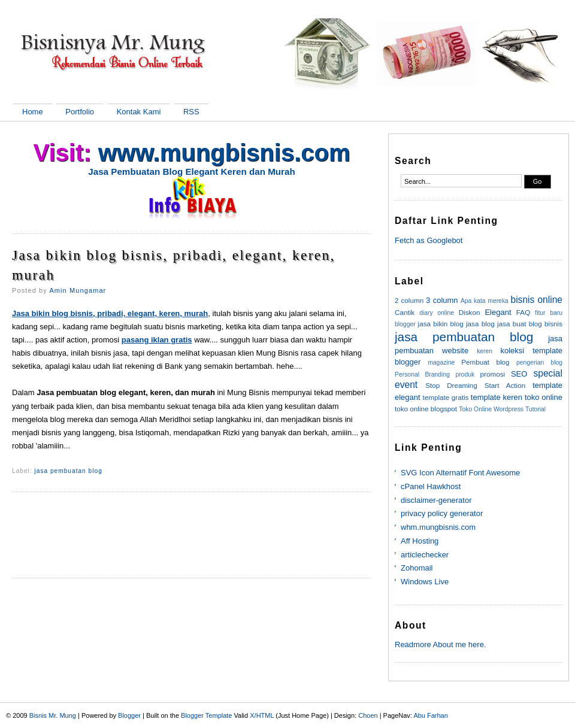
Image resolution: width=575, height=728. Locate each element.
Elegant (498, 312)
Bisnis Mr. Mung (53, 715)
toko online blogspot (426, 409)
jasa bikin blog (441, 324)
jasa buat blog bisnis (530, 324)
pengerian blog (539, 363)
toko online (544, 397)
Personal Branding (422, 374)
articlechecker (425, 555)
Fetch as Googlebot (429, 240)
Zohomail (417, 568)
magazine (441, 363)
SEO (519, 374)
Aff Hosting (420, 541)
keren (485, 351)
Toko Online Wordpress (491, 409)
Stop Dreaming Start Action (475, 385)
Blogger (129, 715)
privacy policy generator (442, 513)
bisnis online (536, 300)
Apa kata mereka (485, 301)
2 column (409, 300)
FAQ (523, 312)
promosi (493, 374)
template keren (497, 397)
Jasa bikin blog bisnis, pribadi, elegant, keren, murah (174, 265)
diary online (437, 313)
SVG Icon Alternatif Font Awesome (460, 473)
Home (33, 112)
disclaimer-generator (436, 500)
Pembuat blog (485, 362)
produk (465, 374)
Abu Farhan (430, 715)
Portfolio (80, 112)
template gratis (445, 397)
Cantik (405, 312)
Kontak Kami (139, 112)
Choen (368, 715)
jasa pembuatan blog (69, 471)
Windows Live (425, 582)
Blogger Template (206, 715)
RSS (191, 112)
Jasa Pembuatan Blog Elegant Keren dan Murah (192, 172)
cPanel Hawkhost (431, 486)
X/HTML (262, 715)
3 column (442, 300)
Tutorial (535, 409)
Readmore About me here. (440, 644)
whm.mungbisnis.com (438, 527)
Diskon (470, 312)
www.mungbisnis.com (224, 153)
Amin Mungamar (78, 290)
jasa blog (480, 324)
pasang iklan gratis (157, 340)
